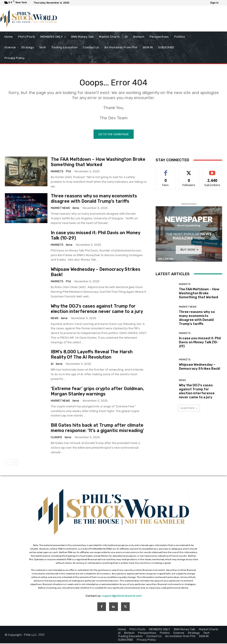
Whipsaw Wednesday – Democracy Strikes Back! (200, 367)
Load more (189, 409)
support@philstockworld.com (122, 596)
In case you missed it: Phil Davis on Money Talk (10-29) (200, 343)
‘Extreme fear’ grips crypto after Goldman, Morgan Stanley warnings (97, 392)
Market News (60, 209)
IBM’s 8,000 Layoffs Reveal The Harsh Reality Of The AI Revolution (92, 355)
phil (68, 172)
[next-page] (15, 463)
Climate (57, 438)
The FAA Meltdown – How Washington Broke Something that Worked (98, 163)
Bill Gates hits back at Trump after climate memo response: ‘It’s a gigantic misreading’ (97, 429)
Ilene (76, 209)
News (55, 319)
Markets (57, 172)
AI (52, 365)
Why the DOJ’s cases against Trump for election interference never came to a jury (97, 309)
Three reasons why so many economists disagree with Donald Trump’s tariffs (94, 199)
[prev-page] (8, 463)
